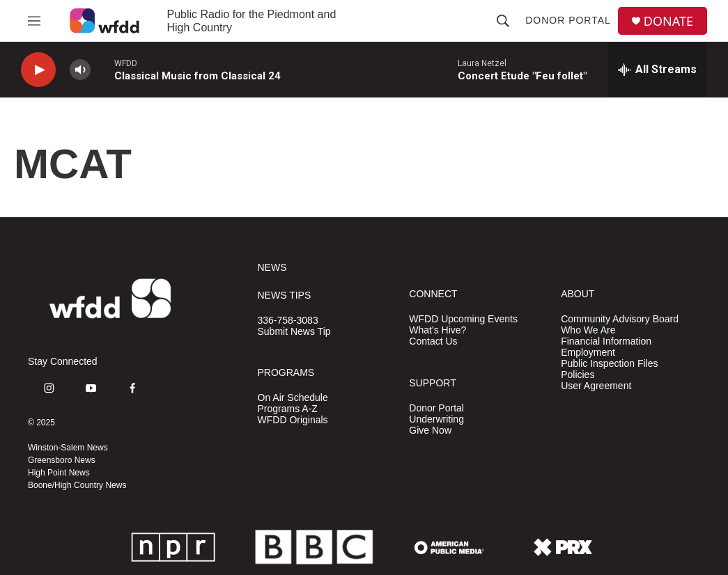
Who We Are (588, 330)
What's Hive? (437, 330)
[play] (38, 70)
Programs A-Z (288, 409)
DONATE (668, 21)
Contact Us (433, 341)
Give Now (430, 431)
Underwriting (436, 419)
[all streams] (657, 70)
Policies (578, 375)
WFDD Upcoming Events (463, 319)
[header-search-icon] (503, 21)
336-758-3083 (288, 321)
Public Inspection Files (609, 364)
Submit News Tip (294, 332)
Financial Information (606, 341)
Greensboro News (62, 460)
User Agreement (596, 386)
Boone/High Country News (77, 485)
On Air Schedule (293, 398)
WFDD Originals (293, 420)
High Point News (59, 473)
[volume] (80, 70)
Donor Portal (568, 20)
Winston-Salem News (68, 448)
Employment (588, 353)
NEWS (272, 268)
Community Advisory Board (620, 319)
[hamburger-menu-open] (34, 21)
